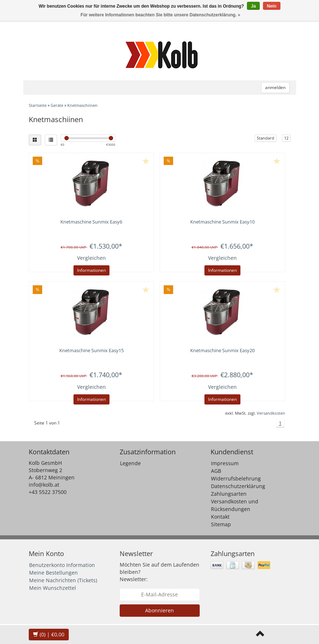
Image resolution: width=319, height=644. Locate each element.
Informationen (91, 270)
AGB (216, 471)
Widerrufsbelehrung (236, 478)
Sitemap (221, 524)
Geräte (57, 105)
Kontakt (220, 517)
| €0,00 (49, 634)
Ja (253, 6)
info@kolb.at (44, 485)
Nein (272, 6)
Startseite (38, 105)
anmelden (275, 87)
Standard (266, 138)
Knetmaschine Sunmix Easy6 (91, 222)
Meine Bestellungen (53, 573)
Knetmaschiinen (82, 105)
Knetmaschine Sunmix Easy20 (222, 350)
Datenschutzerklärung (238, 486)
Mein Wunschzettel (53, 588)
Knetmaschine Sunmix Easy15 (91, 350)
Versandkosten (271, 413)
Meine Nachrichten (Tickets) (63, 580)
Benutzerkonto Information (62, 565)
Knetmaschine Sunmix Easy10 (222, 222)
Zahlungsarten (229, 494)
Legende (130, 463)
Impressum (225, 463)
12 (286, 138)
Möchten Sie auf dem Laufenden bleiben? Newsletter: (159, 572)
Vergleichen (91, 258)
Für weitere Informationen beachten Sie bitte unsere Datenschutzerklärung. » (161, 15)
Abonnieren (159, 610)
